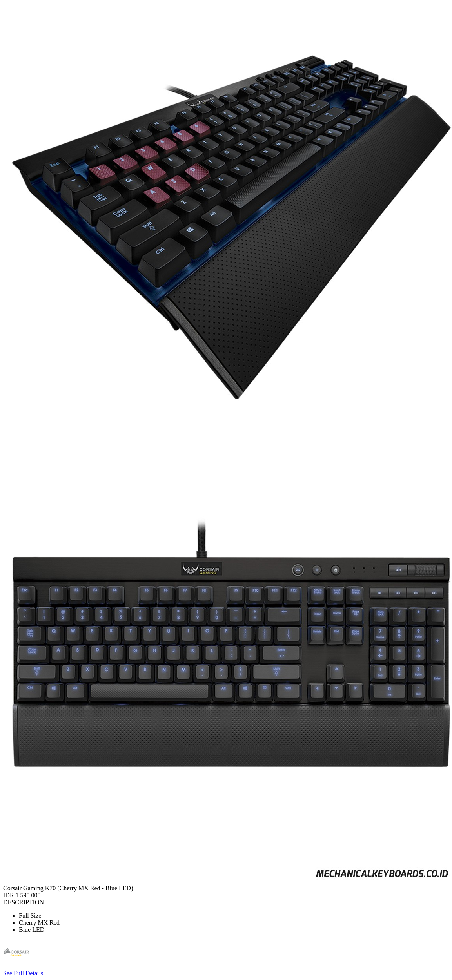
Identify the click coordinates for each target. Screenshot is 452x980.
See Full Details (23, 973)
